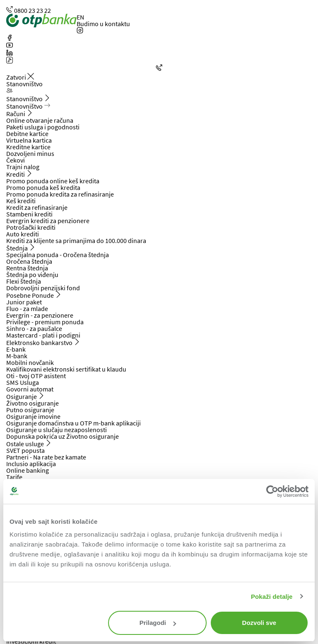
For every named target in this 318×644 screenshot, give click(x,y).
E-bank (16, 349)
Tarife (14, 477)
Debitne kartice (27, 134)
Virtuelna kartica (29, 140)
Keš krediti (21, 201)
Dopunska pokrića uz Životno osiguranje (63, 436)
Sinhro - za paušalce (34, 328)
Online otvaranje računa (40, 120)
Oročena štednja (29, 261)
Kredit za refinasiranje (37, 207)
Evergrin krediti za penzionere (48, 221)
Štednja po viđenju (32, 275)
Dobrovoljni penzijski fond (43, 288)
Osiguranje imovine (33, 416)
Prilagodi (158, 623)
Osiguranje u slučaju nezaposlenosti (57, 430)
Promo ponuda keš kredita (43, 187)
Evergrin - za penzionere (40, 315)
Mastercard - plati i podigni (43, 335)
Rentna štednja (27, 268)
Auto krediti (23, 234)
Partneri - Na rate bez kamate (46, 457)
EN (80, 17)
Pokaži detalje (272, 597)
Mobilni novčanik (30, 362)
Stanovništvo (24, 84)
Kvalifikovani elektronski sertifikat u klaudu (66, 369)
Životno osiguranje (33, 403)
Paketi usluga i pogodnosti (43, 127)
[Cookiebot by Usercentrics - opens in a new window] (272, 491)
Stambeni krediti (29, 214)
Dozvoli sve (259, 623)
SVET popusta (25, 450)
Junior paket (24, 302)
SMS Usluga (23, 382)
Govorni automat (30, 389)
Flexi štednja (24, 281)
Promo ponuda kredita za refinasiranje (60, 194)
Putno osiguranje (30, 410)
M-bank (17, 356)
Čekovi (16, 160)
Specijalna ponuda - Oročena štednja (58, 255)
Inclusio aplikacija (31, 464)
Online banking (28, 470)
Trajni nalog (23, 167)
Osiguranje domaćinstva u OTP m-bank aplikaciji (73, 423)
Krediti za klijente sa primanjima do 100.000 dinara (76, 241)
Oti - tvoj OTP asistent (36, 376)
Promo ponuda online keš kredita (53, 181)
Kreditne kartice (28, 147)
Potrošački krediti (31, 227)
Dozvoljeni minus (30, 153)
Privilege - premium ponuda (45, 322)
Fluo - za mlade (27, 309)
